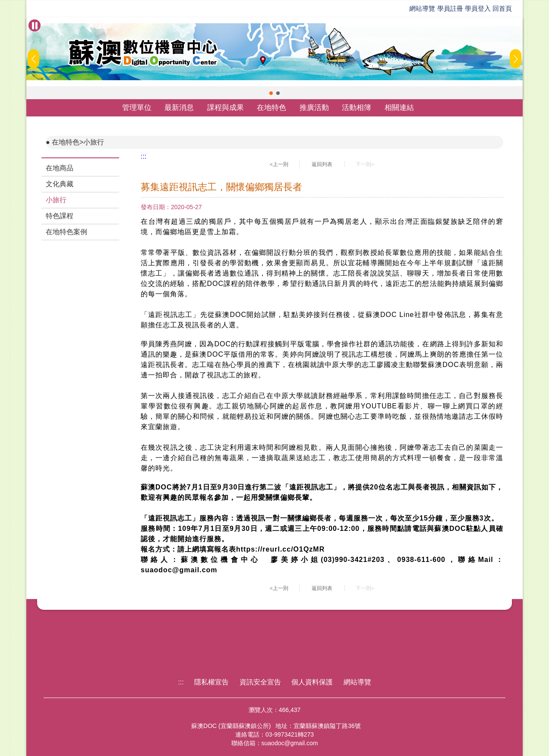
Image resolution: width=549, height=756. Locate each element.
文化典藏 (60, 184)
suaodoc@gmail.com (290, 743)
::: (144, 156)
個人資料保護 (312, 682)
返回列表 (322, 164)
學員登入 (478, 8)
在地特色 (271, 108)
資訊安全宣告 (260, 682)
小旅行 (56, 200)
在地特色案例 (66, 232)
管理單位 (137, 108)
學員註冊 (450, 8)
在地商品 (60, 168)
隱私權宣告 (211, 682)
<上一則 (279, 164)
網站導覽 (422, 8)
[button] (271, 93)
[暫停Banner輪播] (35, 25)
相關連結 (399, 108)
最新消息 (179, 108)
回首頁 (502, 8)
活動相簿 (357, 108)
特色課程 (60, 216)
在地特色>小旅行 (78, 142)
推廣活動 (314, 108)
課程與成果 (226, 108)
